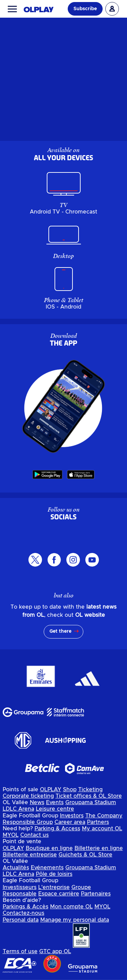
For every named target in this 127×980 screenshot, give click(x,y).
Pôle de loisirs (54, 874)
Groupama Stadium (91, 802)
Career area (70, 822)
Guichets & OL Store (86, 855)
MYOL (11, 835)
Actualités (16, 868)
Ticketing (90, 790)
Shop (70, 790)
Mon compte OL (71, 907)
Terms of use (20, 951)
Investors (72, 816)
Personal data (21, 920)
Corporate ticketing (28, 796)
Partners (98, 822)
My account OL (102, 829)
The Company (104, 816)
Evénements (47, 868)
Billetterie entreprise (30, 855)
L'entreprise (54, 887)
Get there (60, 631)
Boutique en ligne (49, 848)
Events (55, 802)
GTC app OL (55, 951)
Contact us (35, 835)
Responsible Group (28, 822)
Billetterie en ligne (99, 848)
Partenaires (96, 894)
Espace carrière (59, 894)
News (37, 802)
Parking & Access (57, 829)
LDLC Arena (18, 809)
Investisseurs (20, 887)
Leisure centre (55, 809)
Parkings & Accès (26, 907)
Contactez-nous (24, 913)
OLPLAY (51, 790)
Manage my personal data (75, 920)
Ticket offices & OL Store (89, 796)
